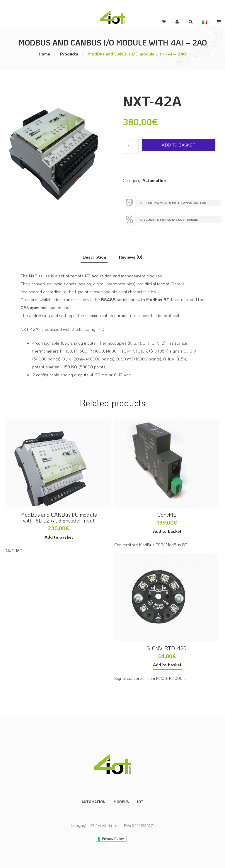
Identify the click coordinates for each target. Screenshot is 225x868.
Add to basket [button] (59, 531)
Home (44, 54)
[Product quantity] (131, 146)
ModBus (121, 796)
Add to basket (178, 143)
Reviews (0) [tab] (131, 251)
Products (69, 54)
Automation (154, 176)
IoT (140, 796)
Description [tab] (94, 251)
